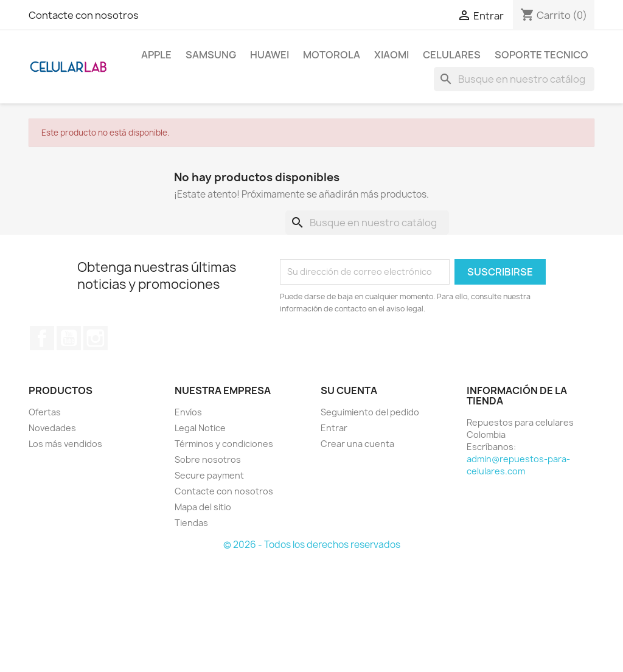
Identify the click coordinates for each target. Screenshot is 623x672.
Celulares (452, 55)
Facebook (42, 338)
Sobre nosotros (208, 459)
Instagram (96, 338)
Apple (156, 55)
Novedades (52, 428)
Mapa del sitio (203, 507)
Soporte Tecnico (541, 55)
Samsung (211, 55)
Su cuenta (349, 390)
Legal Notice (200, 428)
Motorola (332, 55)
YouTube (69, 338)
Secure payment (209, 475)
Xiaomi (392, 55)
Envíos (188, 412)
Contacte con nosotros (84, 15)
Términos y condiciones (224, 444)
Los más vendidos (65, 444)
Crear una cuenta (357, 444)
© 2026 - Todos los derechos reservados (312, 545)
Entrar (334, 428)
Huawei (270, 55)
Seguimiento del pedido (370, 412)
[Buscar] (514, 79)
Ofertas (45, 412)
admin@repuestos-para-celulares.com (518, 465)
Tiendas (191, 523)
